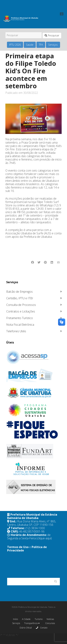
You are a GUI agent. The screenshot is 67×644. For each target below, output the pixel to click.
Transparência (32, 623)
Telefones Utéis (16, 331)
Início (15, 619)
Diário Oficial (26, 628)
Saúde (30, 45)
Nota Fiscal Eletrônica (20, 325)
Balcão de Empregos (19, 292)
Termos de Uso (18, 547)
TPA (41, 45)
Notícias (50, 619)
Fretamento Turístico (20, 318)
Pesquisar (52, 35)
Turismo (39, 619)
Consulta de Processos (21, 305)
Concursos (50, 623)
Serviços (53, 45)
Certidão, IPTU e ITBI (20, 298)
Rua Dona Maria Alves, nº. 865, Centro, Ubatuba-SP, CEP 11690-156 (32, 523)
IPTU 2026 (15, 45)
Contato (42, 628)
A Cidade (26, 619)
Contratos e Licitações (21, 311)
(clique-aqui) (44, 538)
